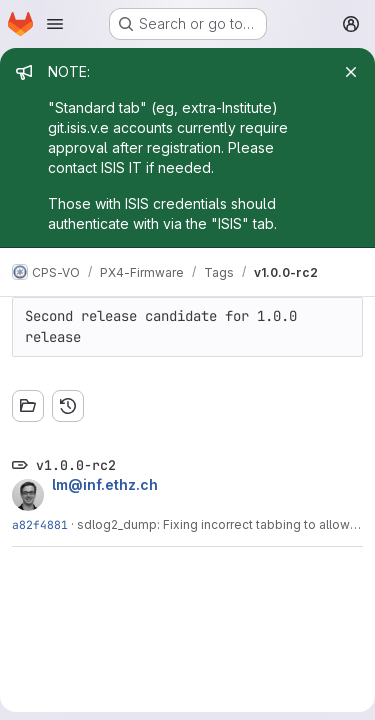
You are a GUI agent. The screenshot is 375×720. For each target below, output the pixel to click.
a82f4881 (40, 524)
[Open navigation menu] (55, 24)
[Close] (351, 72)
